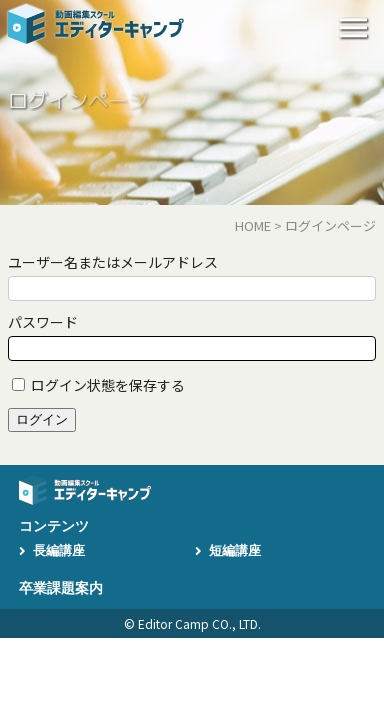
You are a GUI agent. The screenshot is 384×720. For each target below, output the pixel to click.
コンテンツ (54, 526)
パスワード (43, 322)
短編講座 (235, 550)
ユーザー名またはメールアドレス (113, 262)
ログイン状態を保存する (108, 385)
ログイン (42, 419)
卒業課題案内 (61, 588)
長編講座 (59, 550)
